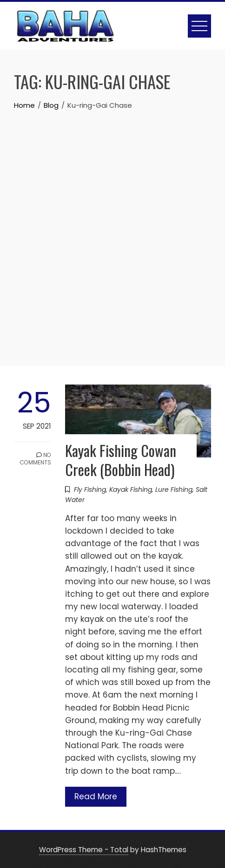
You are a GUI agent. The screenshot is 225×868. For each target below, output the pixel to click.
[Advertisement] (112, 228)
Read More (96, 796)
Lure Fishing (174, 489)
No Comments (36, 459)
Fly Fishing (90, 489)
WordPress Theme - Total (84, 850)
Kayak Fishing (131, 489)
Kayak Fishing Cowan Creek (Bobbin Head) (121, 460)
